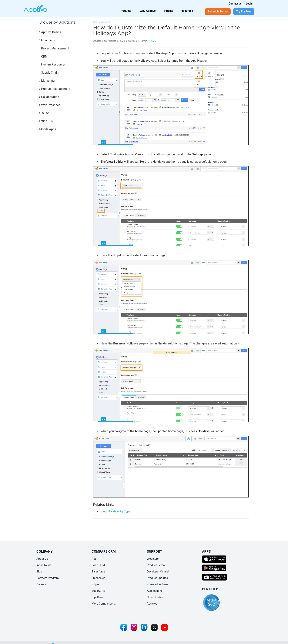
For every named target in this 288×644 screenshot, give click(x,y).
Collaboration (49, 97)
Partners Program (48, 578)
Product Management (55, 89)
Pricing (169, 11)
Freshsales (99, 578)
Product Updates (157, 578)
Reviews (152, 604)
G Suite (44, 113)
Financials (47, 40)
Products (127, 11)
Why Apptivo (149, 11)
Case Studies (155, 597)
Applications (155, 591)
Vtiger (95, 584)
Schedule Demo (218, 12)
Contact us (235, 4)
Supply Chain (49, 73)
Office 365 (46, 121)
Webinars (153, 559)
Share (154, 41)
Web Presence (50, 105)
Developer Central (158, 572)
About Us (42, 559)
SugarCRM (98, 591)
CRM (43, 57)
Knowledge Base (157, 584)
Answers (106, 22)
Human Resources (53, 64)
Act (94, 559)
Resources (188, 11)
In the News (44, 565)
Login (249, 4)
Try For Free (244, 12)
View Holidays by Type (116, 511)
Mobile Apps (48, 129)
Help (96, 22)
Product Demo (156, 565)
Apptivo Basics (50, 32)
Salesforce (98, 572)
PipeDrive (98, 597)
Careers (41, 584)
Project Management (54, 48)
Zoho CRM (98, 565)
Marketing (47, 81)
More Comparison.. (104, 604)
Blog (39, 572)
